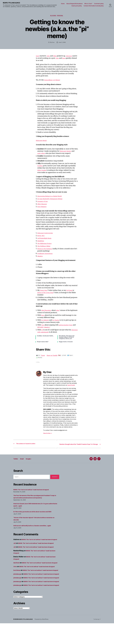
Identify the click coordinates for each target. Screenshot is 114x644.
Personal (61, 16)
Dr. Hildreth (46, 321)
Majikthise (41, 241)
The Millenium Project (45, 244)
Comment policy (99, 4)
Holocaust (63, 152)
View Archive (48, 434)
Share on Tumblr (53, 356)
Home (63, 4)
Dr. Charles (57, 321)
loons (73, 325)
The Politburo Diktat (45, 247)
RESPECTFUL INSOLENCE (13, 3)
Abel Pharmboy (47, 311)
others (44, 154)
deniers (70, 152)
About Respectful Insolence (74, 4)
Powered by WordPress (43, 640)
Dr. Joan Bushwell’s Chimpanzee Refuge (52, 199)
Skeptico (40, 257)
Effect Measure (43, 205)
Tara (43, 325)
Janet (38, 57)
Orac (53, 43)
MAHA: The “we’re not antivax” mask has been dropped (33, 492)
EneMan (40, 166)
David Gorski (71, 386)
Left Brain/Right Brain (45, 239)
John (49, 57)
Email (24, 461)
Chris (15, 573)
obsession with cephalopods (47, 333)
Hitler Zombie (42, 171)
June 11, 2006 (62, 43)
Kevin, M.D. (41, 236)
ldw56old (17, 567)
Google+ (31, 461)
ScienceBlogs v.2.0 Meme (53, 81)
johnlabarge (18, 586)
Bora (66, 59)
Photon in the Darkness (46, 249)
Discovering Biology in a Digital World (51, 197)
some (39, 154)
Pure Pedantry (43, 207)
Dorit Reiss (17, 579)
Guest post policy (77, 6)
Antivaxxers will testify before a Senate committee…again (34, 528)
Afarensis (71, 57)
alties (59, 311)
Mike (56, 57)
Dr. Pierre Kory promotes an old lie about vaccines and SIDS (35, 514)
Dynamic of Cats (43, 202)
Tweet (43, 356)
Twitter (16, 461)
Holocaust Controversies (46, 234)
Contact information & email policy (94, 6)
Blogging (53, 16)
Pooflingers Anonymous (46, 254)
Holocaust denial (42, 141)
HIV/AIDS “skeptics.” (45, 328)
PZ (42, 330)
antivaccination (65, 325)
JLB (15, 548)
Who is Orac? (88, 4)
